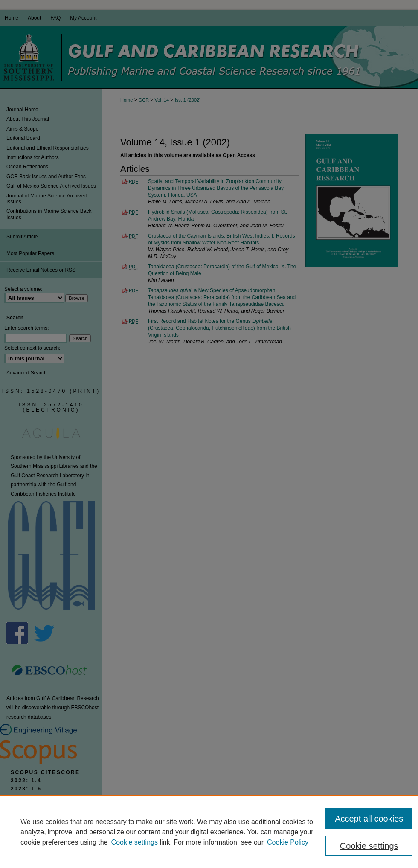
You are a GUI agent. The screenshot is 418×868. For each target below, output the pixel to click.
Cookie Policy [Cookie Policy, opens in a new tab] (288, 842)
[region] (209, 832)
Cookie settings (135, 842)
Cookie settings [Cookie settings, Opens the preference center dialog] (369, 846)
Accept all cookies (369, 819)
